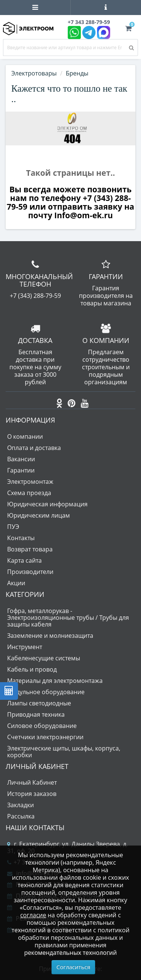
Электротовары (34, 73)
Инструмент (25, 647)
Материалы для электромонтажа (55, 681)
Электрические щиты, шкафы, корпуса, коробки (64, 752)
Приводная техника (36, 714)
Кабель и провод (32, 669)
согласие (33, 915)
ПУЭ (13, 527)
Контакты (21, 538)
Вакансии (21, 459)
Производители (30, 572)
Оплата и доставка (34, 448)
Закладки (20, 805)
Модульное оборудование (46, 692)
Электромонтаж (30, 482)
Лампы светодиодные (39, 703)
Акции (16, 583)
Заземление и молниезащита (50, 636)
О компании (25, 436)
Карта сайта (24, 560)
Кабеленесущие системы (44, 658)
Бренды (77, 73)
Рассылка (21, 816)
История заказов (32, 794)
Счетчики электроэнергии (45, 737)
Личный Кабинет (32, 782)
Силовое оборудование (42, 726)
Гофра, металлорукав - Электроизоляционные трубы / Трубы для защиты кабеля (68, 618)
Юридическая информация (47, 504)
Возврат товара (30, 549)
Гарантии (21, 470)
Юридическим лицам (39, 515)
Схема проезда (29, 493)
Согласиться (73, 967)
